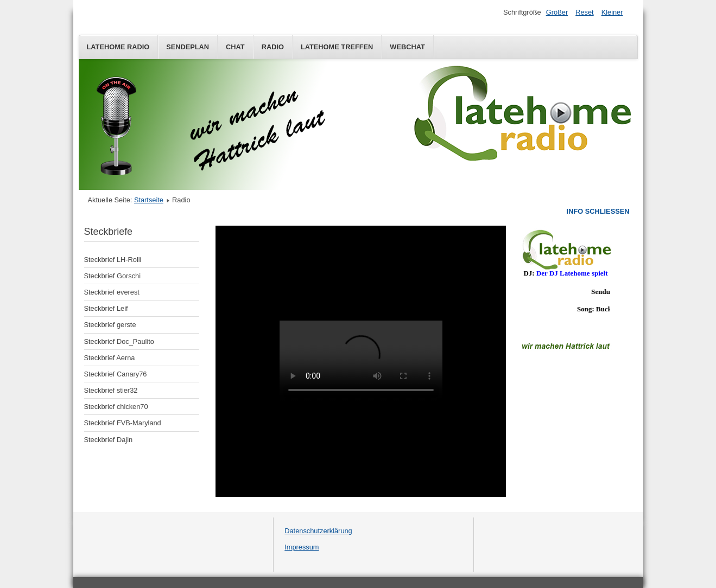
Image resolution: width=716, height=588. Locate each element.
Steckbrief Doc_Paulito (119, 341)
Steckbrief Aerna (110, 358)
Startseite (149, 200)
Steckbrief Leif (106, 308)
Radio (273, 47)
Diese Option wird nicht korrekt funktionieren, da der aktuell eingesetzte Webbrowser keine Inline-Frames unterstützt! (361, 361)
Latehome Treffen (337, 47)
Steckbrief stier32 (111, 390)
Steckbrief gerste (110, 325)
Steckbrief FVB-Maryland (123, 423)
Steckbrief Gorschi (113, 276)
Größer (557, 12)
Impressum (302, 547)
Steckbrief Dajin (109, 440)
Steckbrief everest (112, 292)
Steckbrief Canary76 (116, 374)
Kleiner (612, 12)
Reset (584, 12)
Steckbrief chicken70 (116, 407)
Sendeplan (188, 47)
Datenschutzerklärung (318, 531)
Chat (235, 47)
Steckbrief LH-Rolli (113, 260)
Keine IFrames (566, 289)
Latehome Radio (118, 47)
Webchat (407, 47)
